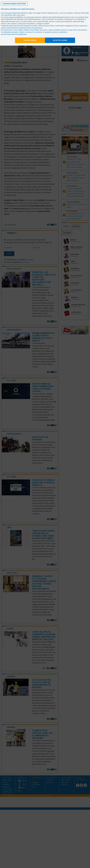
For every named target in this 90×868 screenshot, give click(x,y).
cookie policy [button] (21, 15)
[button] (14, 4)
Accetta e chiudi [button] (60, 40)
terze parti (31, 17)
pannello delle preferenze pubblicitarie (14, 34)
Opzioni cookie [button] (30, 40)
